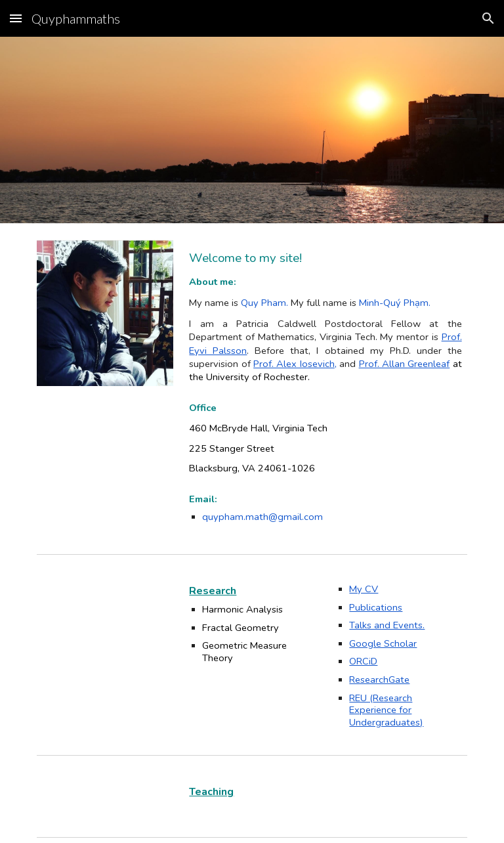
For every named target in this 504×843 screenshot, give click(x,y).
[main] (325, 316)
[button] (16, 18)
